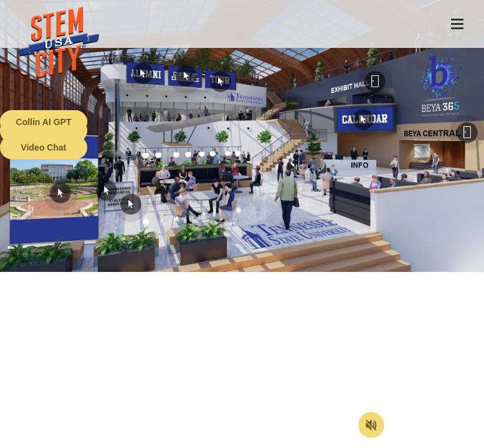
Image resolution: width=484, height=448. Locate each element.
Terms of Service (71, 439)
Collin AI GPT (44, 122)
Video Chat (44, 147)
